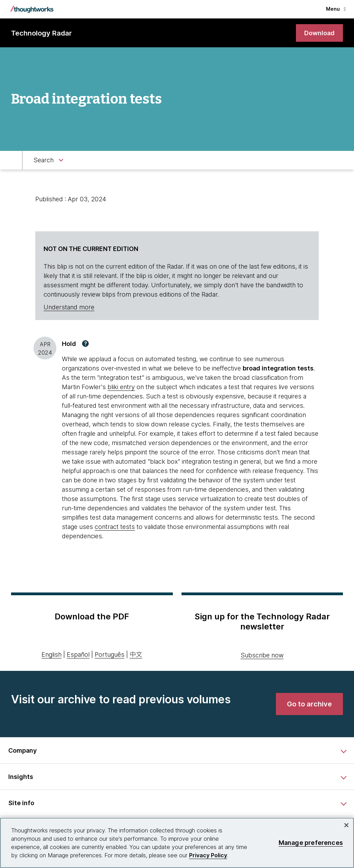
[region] (177, 843)
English (52, 654)
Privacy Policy (208, 855)
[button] (85, 344)
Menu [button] (336, 9)
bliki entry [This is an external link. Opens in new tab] (121, 387)
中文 (136, 654)
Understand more (69, 307)
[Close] (346, 825)
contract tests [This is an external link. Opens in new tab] (115, 527)
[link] (319, 33)
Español (78, 654)
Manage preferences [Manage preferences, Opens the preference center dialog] (311, 843)
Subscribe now (262, 655)
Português (110, 654)
